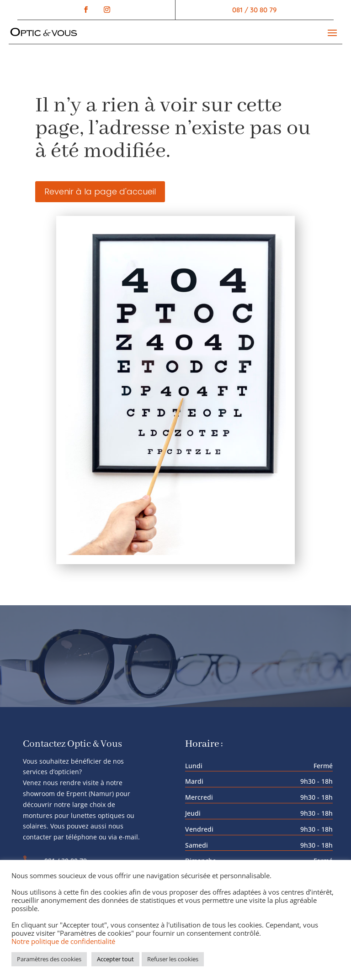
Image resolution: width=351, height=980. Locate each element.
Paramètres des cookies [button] (49, 959)
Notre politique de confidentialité (63, 941)
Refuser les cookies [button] (173, 959)
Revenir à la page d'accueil (100, 191)
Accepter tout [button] (115, 959)
